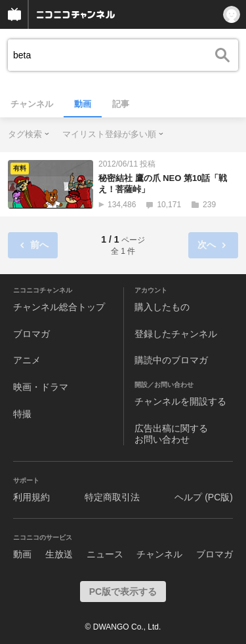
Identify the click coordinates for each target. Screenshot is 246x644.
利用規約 (31, 497)
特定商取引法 (112, 497)
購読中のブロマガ (171, 360)
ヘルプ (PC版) (204, 497)
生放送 (59, 554)
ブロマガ (31, 334)
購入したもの (162, 307)
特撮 (22, 414)
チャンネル (32, 104)
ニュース (105, 554)
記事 (121, 104)
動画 (83, 104)
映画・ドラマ (41, 387)
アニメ (27, 360)
